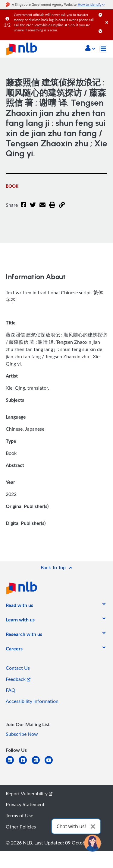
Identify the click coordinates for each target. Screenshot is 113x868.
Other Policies (21, 827)
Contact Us (18, 668)
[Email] (42, 209)
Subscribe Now (22, 734)
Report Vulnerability (29, 793)
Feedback (18, 679)
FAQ (11, 690)
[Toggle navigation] (103, 49)
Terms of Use (19, 815)
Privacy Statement (25, 804)
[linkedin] (12, 764)
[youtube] (51, 764)
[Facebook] (24, 209)
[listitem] (19, 606)
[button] (90, 49)
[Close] (108, 16)
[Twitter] (33, 209)
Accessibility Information (32, 701)
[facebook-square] (25, 764)
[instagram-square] (38, 764)
